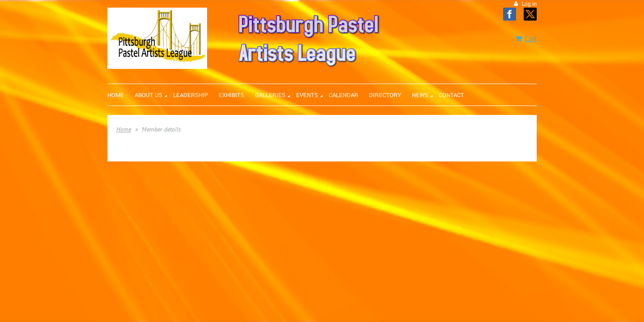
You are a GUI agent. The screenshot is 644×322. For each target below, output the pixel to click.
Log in (529, 4)
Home (124, 129)
